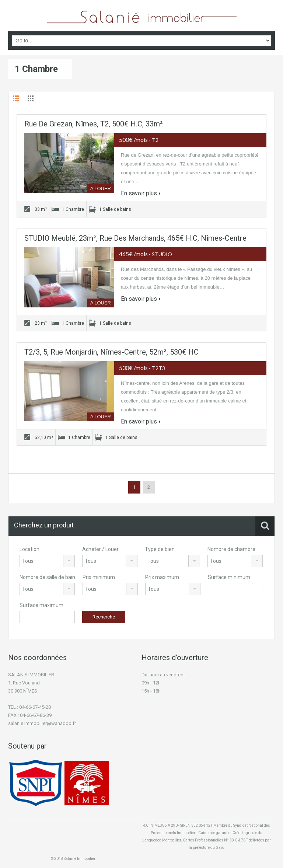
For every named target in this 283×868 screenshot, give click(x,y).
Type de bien (160, 549)
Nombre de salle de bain (47, 577)
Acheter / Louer (100, 549)
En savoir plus (141, 193)
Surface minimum (229, 577)
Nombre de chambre (231, 549)
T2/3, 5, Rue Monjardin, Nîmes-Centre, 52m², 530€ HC (111, 352)
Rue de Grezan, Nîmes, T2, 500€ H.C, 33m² (94, 124)
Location (29, 549)
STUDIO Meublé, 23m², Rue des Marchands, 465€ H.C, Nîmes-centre (135, 238)
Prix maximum (162, 577)
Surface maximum (41, 605)
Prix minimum (99, 577)
